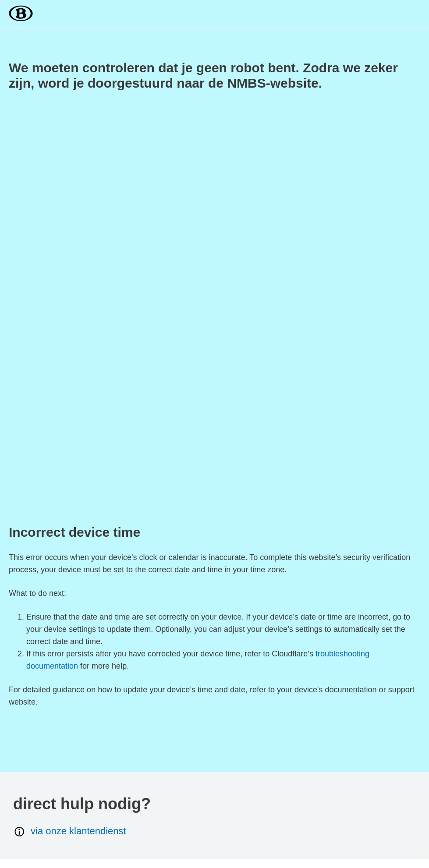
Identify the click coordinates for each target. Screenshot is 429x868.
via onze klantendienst (70, 831)
